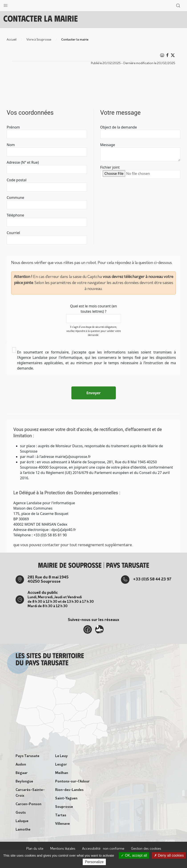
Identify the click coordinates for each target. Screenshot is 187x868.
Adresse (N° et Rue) (23, 162)
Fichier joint (110, 167)
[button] (6, 4)
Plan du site (35, 849)
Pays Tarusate (27, 756)
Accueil (12, 40)
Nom (11, 145)
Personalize (94, 862)
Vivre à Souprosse (39, 40)
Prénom (13, 127)
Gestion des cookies (146, 849)
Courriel (13, 233)
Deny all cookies (169, 855)
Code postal (17, 180)
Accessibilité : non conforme (103, 849)
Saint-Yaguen (66, 799)
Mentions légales (63, 849)
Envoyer (93, 393)
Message (108, 145)
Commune (15, 198)
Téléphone (15, 215)
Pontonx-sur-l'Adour (72, 782)
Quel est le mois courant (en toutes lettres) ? (93, 309)
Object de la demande (119, 127)
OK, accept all (134, 855)
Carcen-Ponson (28, 804)
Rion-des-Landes (69, 790)
